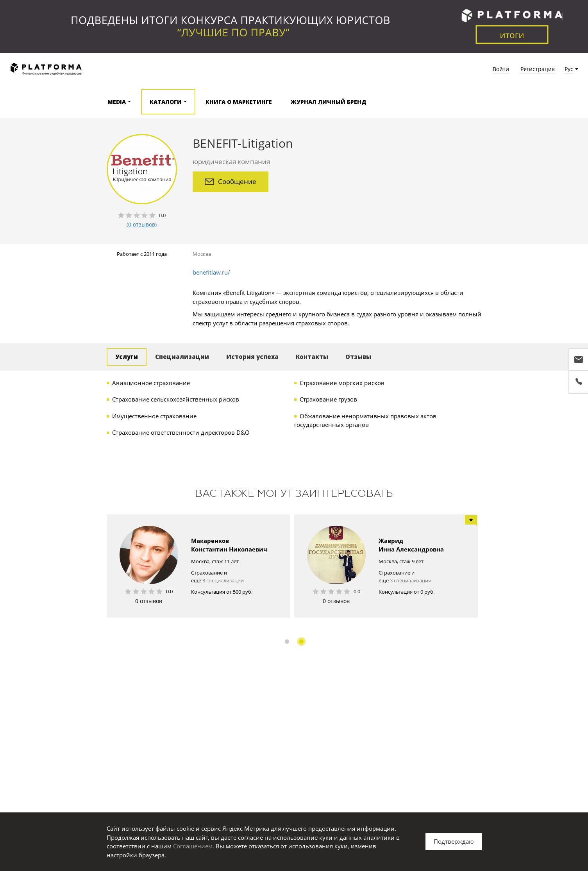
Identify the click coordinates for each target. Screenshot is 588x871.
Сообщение (231, 181)
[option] (198, 566)
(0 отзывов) (142, 224)
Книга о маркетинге (239, 102)
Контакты (312, 357)
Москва (202, 254)
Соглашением (193, 846)
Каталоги (166, 102)
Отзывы (358, 357)
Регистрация (538, 69)
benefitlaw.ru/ (211, 272)
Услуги (127, 357)
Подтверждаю (454, 841)
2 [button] (301, 642)
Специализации (182, 357)
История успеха (252, 357)
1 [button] (287, 642)
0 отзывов (149, 601)
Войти (501, 69)
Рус (569, 69)
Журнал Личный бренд (329, 102)
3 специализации (223, 580)
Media (117, 102)
